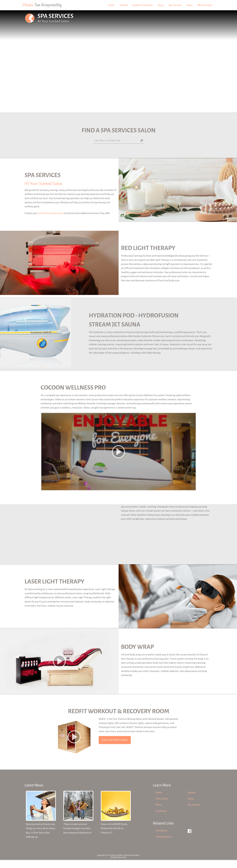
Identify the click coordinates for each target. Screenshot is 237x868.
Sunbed (124, 5)
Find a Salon (205, 5)
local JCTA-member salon (50, 213)
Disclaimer (161, 819)
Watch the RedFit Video (115, 748)
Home (111, 5)
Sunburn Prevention (143, 5)
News (190, 5)
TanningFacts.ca (163, 845)
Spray (161, 5)
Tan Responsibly (42, 5)
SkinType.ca (161, 839)
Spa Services (175, 5)
